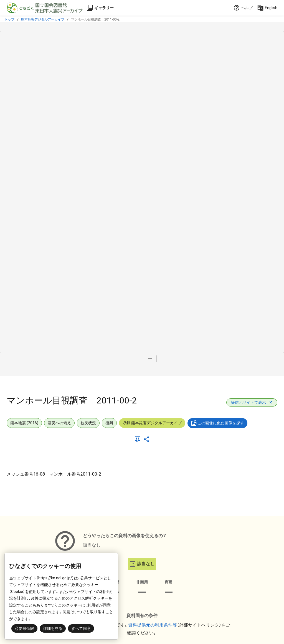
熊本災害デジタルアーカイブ (43, 19)
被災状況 (88, 423)
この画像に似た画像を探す (217, 423)
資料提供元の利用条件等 (153, 625)
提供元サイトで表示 (252, 402)
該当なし (142, 564)
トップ (9, 19)
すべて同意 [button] (81, 628)
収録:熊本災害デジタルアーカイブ (152, 423)
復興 (109, 423)
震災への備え (59, 423)
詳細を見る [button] (53, 628)
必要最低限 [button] (24, 628)
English (267, 8)
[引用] (139, 439)
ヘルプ (243, 8)
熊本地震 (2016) (24, 423)
